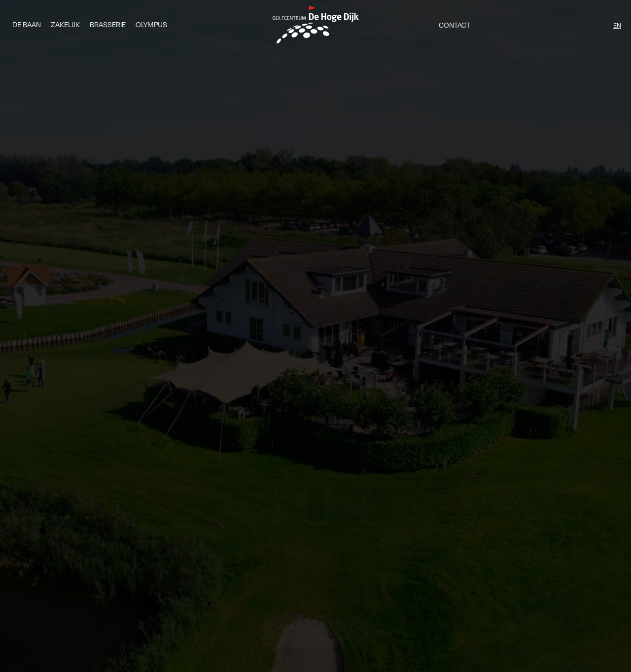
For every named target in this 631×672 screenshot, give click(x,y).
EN (617, 25)
